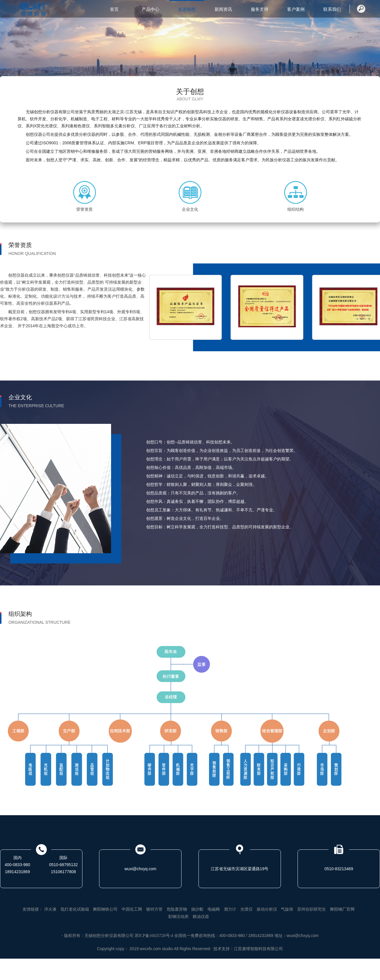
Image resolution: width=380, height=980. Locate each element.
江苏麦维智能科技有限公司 (258, 949)
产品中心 (151, 9)
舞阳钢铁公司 (105, 909)
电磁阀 (214, 909)
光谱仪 (246, 909)
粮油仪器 (201, 917)
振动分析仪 (267, 909)
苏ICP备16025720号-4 (154, 936)
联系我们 (332, 9)
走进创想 (187, 9)
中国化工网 (132, 909)
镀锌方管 (154, 909)
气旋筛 (287, 909)
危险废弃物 (177, 909)
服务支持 (260, 9)
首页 (114, 9)
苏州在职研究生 (312, 909)
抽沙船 (197, 909)
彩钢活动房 (178, 917)
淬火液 (50, 909)
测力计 (230, 909)
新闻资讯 (223, 9)
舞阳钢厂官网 (342, 909)
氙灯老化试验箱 (75, 909)
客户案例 (296, 9)
